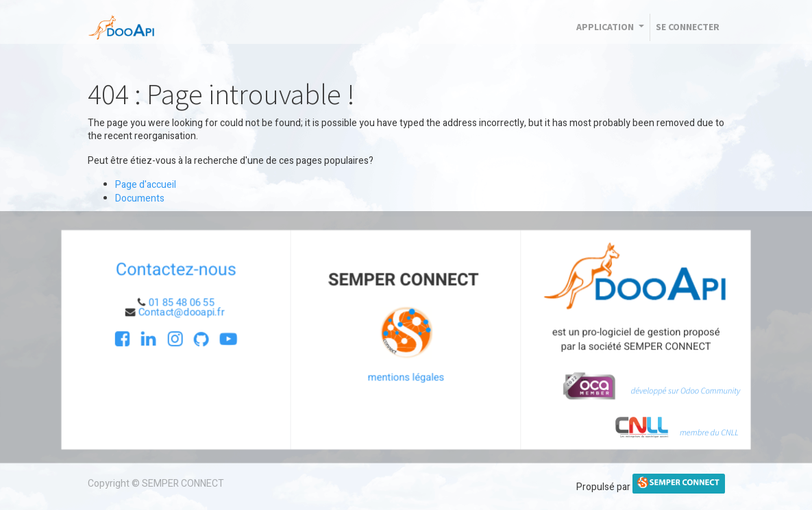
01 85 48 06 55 (185, 303)
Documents (140, 198)
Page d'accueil (146, 185)
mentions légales (406, 376)
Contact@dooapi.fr (186, 312)
